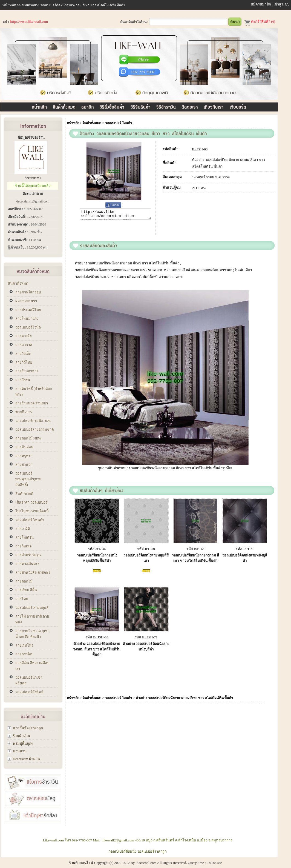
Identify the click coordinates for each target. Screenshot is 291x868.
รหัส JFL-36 (97, 550)
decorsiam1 (33, 178)
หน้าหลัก (9, 5)
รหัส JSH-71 (245, 550)
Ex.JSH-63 (200, 149)
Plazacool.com (146, 863)
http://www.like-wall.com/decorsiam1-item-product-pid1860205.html (115, 215)
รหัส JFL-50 (146, 550)
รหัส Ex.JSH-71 (146, 639)
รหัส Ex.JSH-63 (97, 639)
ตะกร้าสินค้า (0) (260, 22)
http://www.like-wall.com (29, 22)
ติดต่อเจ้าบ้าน (33, 194)
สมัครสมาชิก (261, 4)
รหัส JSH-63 (195, 550)
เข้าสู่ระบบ (281, 4)
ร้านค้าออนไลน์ (81, 863)
